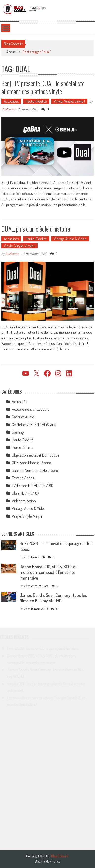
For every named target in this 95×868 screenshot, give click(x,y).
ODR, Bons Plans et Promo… (33, 463)
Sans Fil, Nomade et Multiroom (35, 470)
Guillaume (8, 109)
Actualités (11, 101)
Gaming (18, 432)
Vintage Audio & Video (70, 239)
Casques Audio (23, 417)
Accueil (12, 52)
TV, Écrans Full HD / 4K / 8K (32, 486)
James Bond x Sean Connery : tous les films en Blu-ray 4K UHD (53, 598)
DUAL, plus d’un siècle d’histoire (36, 229)
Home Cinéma (23, 447)
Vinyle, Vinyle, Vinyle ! (69, 101)
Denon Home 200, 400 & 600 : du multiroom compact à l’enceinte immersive (49, 572)
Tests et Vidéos (23, 478)
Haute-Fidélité (36, 101)
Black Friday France (47, 861)
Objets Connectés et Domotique (36, 455)
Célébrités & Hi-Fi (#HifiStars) (34, 425)
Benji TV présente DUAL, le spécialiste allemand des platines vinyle (43, 87)
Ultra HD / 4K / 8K (26, 493)
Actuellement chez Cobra (31, 409)
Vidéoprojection (24, 501)
